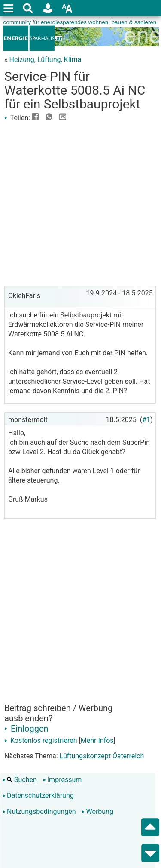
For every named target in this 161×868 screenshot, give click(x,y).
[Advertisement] (80, 203)
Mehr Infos (97, 740)
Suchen (20, 780)
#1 (146, 420)
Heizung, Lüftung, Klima (45, 60)
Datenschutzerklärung (38, 796)
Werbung (97, 811)
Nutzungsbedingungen (39, 811)
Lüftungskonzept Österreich (102, 756)
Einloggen (26, 729)
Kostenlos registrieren (41, 740)
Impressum (62, 780)
